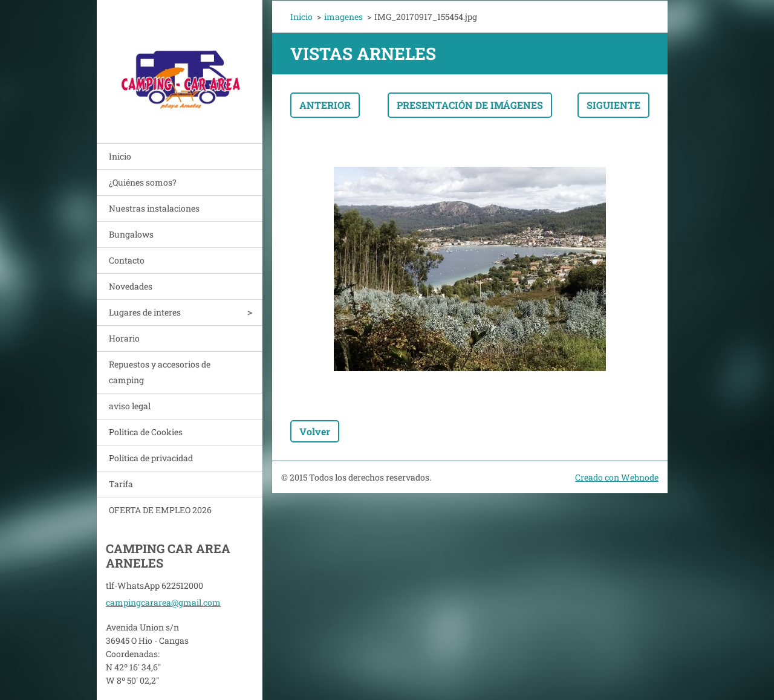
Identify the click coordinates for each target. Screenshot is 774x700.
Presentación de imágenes (470, 105)
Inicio (120, 156)
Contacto (127, 260)
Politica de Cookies (146, 432)
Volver (315, 431)
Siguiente (613, 105)
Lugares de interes (145, 312)
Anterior (325, 105)
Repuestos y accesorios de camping (160, 372)
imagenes (343, 17)
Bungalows (131, 234)
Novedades (131, 286)
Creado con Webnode (617, 477)
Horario (124, 338)
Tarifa (121, 484)
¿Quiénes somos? (143, 182)
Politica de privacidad (151, 458)
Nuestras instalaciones (154, 208)
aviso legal (130, 406)
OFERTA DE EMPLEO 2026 (160, 510)
